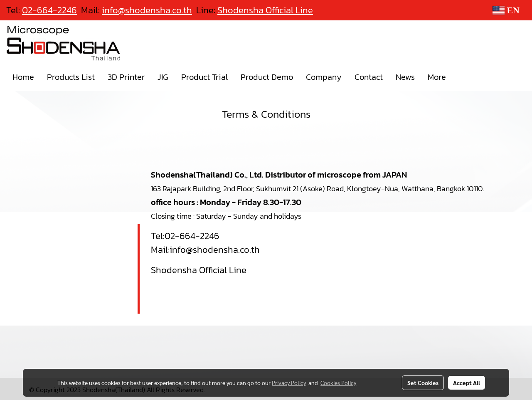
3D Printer (126, 77)
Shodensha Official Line (265, 10)
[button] (460, 77)
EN (506, 10)
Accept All (467, 383)
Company (324, 77)
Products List (71, 77)
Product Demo (267, 77)
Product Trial (204, 77)
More (437, 77)
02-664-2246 (192, 236)
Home (23, 77)
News (405, 77)
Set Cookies (423, 383)
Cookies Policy (338, 383)
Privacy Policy (289, 383)
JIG (163, 77)
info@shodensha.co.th (215, 250)
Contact (369, 77)
